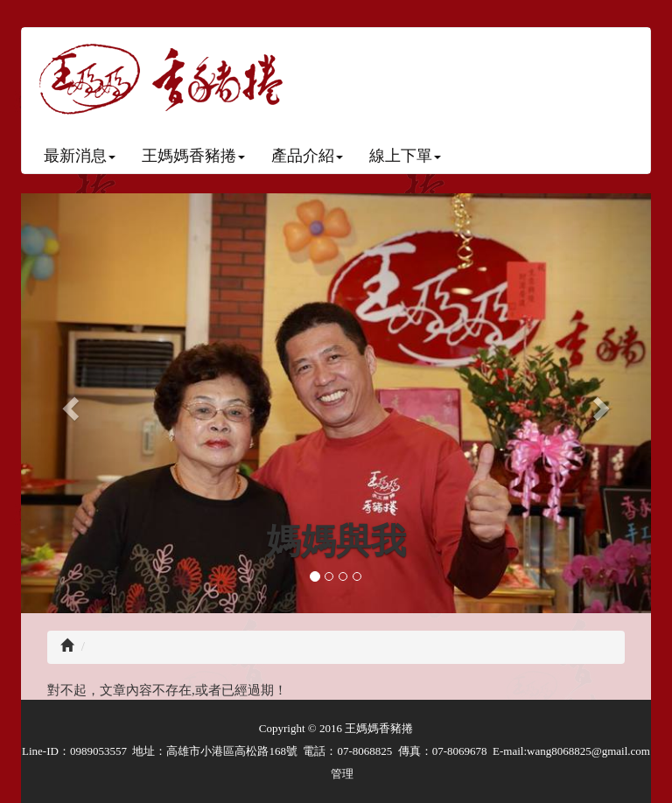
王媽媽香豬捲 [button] (193, 156)
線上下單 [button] (405, 156)
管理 (342, 774)
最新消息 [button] (80, 156)
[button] (68, 404)
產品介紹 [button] (307, 156)
